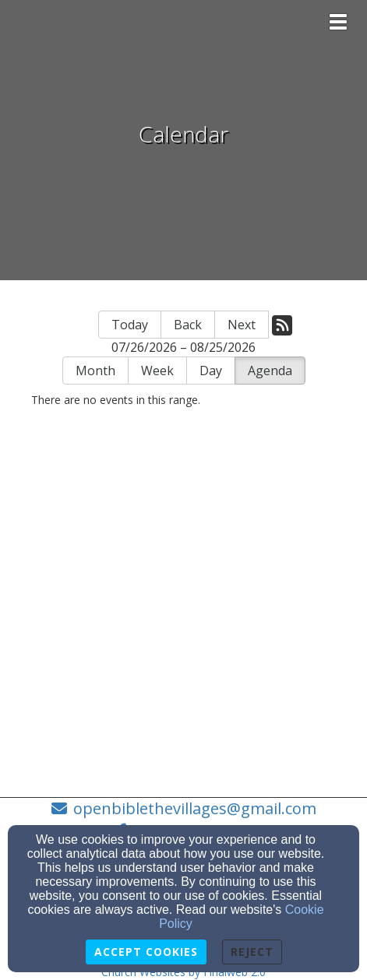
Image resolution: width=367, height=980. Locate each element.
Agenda (270, 371)
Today (130, 325)
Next (242, 325)
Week (157, 371)
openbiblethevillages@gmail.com (195, 808)
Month (95, 371)
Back (188, 325)
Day (211, 371)
